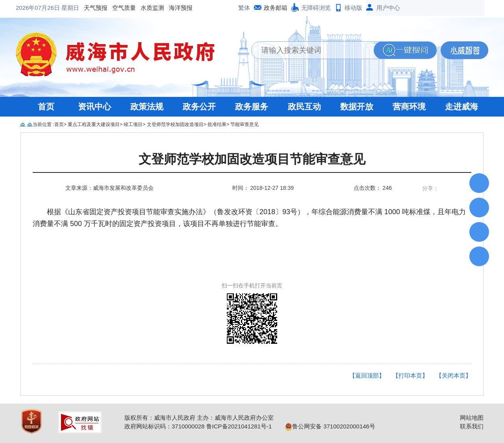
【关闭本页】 (454, 375)
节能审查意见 (245, 124)
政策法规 (147, 107)
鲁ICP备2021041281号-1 (239, 426)
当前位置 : (44, 124)
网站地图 (472, 418)
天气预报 (32, 8)
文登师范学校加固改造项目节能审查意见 (252, 159)
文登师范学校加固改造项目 (175, 124)
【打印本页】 (410, 375)
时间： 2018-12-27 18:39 (263, 188)
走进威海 (461, 107)
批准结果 (217, 124)
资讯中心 (94, 107)
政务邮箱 (276, 8)
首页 (46, 107)
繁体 (244, 8)
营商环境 (409, 107)
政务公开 (199, 107)
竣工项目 (133, 124)
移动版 (353, 8)
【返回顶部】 (367, 375)
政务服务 (252, 107)
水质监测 (89, 8)
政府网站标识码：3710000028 (164, 426)
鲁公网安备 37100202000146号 (330, 426)
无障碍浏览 (316, 8)
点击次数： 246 (373, 188)
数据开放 (357, 107)
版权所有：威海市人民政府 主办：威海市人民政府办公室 (199, 418)
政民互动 (304, 107)
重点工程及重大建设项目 (94, 124)
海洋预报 (117, 8)
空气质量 (61, 8)
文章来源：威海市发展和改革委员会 (109, 188)
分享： (430, 188)
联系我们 (472, 426)
